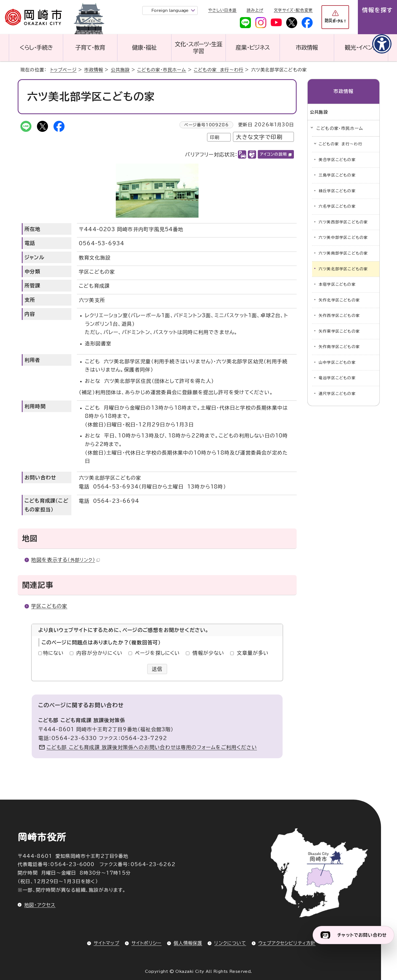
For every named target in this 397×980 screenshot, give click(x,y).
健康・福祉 (144, 47)
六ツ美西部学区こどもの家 (343, 222)
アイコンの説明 (276, 154)
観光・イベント (361, 47)
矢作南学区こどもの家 (339, 347)
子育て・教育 (90, 47)
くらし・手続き (36, 47)
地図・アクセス (40, 905)
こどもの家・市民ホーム (162, 70)
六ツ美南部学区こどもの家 (343, 253)
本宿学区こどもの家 (337, 284)
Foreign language (170, 10)
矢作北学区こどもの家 (339, 300)
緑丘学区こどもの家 (337, 191)
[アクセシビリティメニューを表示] (382, 44)
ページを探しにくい (158, 653)
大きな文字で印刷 (259, 137)
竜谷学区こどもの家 (337, 378)
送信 (157, 669)
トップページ (63, 70)
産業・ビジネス (253, 47)
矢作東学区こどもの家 (339, 331)
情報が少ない (208, 653)
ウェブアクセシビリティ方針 (287, 943)
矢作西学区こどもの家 (339, 316)
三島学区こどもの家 (337, 175)
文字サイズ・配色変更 (293, 10)
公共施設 (120, 70)
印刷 (215, 137)
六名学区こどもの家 (337, 206)
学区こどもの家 (49, 606)
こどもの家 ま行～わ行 (219, 70)
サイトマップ (107, 943)
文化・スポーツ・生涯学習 (198, 48)
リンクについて (230, 943)
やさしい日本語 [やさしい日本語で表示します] (222, 10)
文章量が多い (253, 653)
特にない (53, 653)
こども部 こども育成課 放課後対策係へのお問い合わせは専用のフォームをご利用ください (152, 747)
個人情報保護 (188, 943)
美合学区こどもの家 (337, 160)
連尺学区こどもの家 (337, 394)
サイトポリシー (147, 943)
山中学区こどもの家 (337, 362)
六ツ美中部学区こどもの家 (343, 237)
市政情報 (307, 47)
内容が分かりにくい (99, 653)
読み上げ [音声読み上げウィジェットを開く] (255, 10)
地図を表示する (65, 560)
